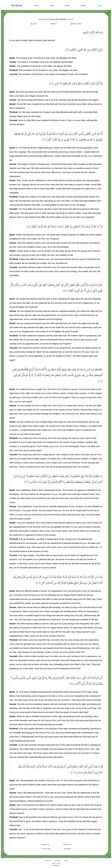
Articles (83, 6)
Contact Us (48, 860)
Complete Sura (45, 844)
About (66, 860)
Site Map (57, 860)
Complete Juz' (67, 844)
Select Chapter (76, 24)
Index (52, 6)
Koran (58, 863)
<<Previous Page (45, 849)
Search (67, 6)
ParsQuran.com (56, 865)
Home (37, 6)
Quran (54, 863)
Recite (54, 24)
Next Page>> (68, 849)
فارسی (99, 6)
